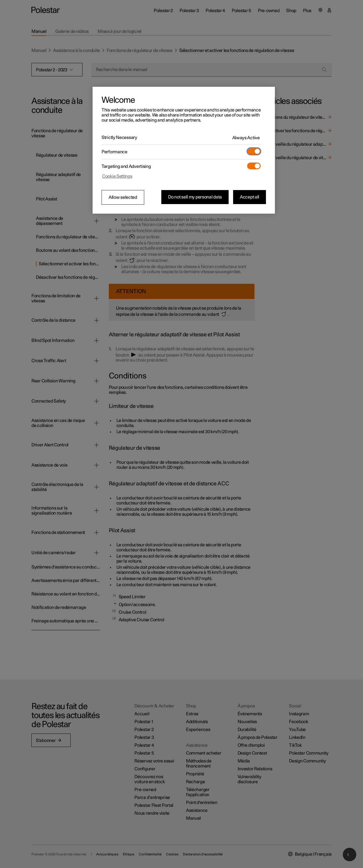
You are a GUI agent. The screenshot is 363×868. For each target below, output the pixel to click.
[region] (184, 150)
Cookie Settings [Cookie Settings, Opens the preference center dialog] (117, 176)
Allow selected (123, 197)
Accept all (250, 197)
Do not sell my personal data (195, 197)
